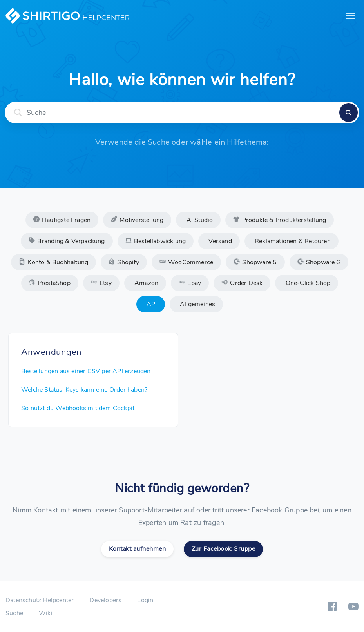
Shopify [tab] (124, 262)
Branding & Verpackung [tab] (67, 241)
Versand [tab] (219, 241)
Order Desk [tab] (242, 283)
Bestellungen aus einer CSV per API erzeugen (86, 371)
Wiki (46, 613)
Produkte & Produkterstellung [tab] (280, 220)
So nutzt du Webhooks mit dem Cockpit (78, 408)
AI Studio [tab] (199, 220)
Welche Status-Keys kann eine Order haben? (84, 390)
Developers (105, 600)
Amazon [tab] (146, 283)
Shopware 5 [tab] (255, 262)
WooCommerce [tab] (186, 262)
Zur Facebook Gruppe (224, 549)
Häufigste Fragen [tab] (62, 220)
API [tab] (151, 304)
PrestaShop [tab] (50, 283)
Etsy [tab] (101, 283)
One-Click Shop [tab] (307, 283)
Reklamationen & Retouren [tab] (292, 241)
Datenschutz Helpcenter (40, 600)
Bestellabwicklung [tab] (156, 241)
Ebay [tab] (190, 283)
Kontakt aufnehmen (138, 549)
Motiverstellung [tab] (137, 220)
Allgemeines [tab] (197, 304)
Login (145, 600)
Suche (14, 613)
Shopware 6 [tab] (319, 262)
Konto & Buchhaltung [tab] (53, 262)
